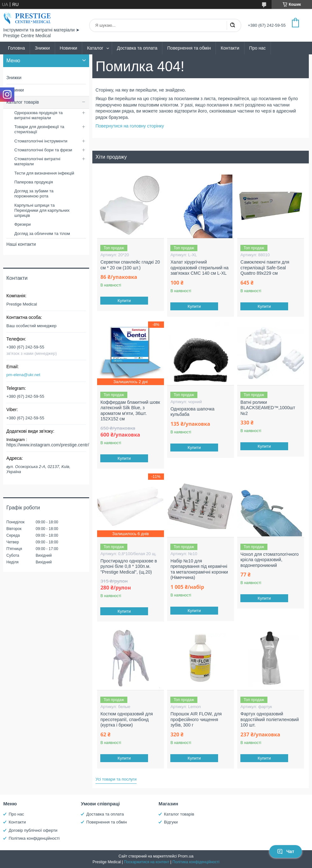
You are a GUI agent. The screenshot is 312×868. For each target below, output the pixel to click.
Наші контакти (21, 244)
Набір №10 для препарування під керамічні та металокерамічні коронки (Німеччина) (199, 569)
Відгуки (171, 822)
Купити (124, 301)
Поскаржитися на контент (146, 862)
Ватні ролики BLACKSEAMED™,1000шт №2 (268, 408)
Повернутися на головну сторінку (130, 126)
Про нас (258, 48)
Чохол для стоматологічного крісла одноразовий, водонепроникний (269, 560)
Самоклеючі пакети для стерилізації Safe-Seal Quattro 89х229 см (265, 268)
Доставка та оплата (137, 48)
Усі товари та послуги (116, 779)
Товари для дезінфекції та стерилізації (39, 129)
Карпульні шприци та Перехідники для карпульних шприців (42, 210)
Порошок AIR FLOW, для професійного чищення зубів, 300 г (196, 719)
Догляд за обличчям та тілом (42, 234)
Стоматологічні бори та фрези (43, 150)
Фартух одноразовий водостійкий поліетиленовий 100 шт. (269, 719)
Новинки (69, 48)
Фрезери (23, 224)
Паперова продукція (34, 182)
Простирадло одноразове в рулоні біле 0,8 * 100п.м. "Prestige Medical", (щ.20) (129, 566)
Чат (286, 851)
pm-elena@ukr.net (23, 375)
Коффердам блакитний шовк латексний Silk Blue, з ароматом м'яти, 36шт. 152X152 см (130, 411)
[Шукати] (232, 25)
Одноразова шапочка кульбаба (192, 412)
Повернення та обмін (189, 48)
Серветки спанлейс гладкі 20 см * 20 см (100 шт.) (130, 265)
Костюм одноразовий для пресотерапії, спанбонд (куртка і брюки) (127, 719)
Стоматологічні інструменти (41, 141)
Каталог (95, 48)
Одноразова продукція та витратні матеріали (39, 115)
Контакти (230, 48)
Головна (16, 48)
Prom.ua (186, 856)
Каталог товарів (23, 102)
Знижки (42, 48)
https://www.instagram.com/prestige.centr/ (48, 445)
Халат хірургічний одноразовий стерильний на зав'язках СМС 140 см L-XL (199, 268)
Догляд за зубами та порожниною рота (34, 193)
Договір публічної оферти (33, 830)
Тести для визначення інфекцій (44, 173)
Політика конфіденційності (34, 838)
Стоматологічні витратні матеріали (37, 161)
